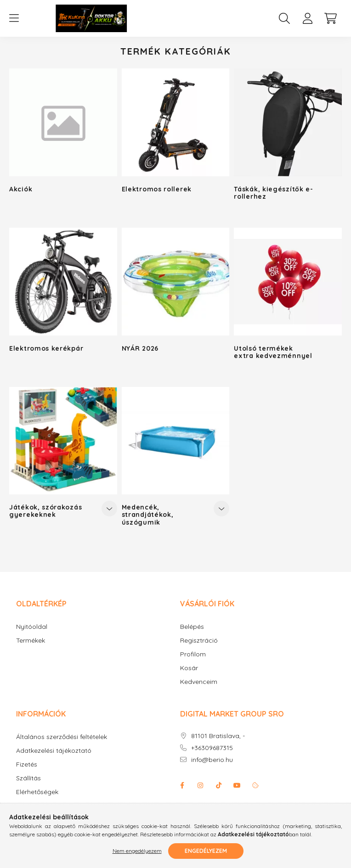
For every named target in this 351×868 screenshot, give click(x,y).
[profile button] (307, 18)
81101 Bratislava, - (218, 736)
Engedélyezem (206, 851)
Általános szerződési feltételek (62, 737)
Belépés (192, 627)
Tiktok (219, 785)
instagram (200, 785)
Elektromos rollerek (157, 189)
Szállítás (28, 778)
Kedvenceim (199, 682)
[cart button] (330, 18)
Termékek (31, 641)
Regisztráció (199, 641)
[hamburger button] (14, 18)
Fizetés (27, 764)
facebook (182, 785)
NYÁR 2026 (140, 348)
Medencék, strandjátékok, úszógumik (148, 515)
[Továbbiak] (109, 509)
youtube (237, 785)
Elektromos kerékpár (46, 348)
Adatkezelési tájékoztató (54, 751)
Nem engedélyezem (137, 851)
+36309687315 (212, 748)
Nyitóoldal (32, 627)
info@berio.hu (212, 760)
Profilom (193, 654)
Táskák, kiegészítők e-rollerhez (273, 193)
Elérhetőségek (37, 792)
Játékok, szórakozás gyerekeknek (45, 511)
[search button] (284, 18)
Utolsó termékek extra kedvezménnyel (273, 352)
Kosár (189, 668)
